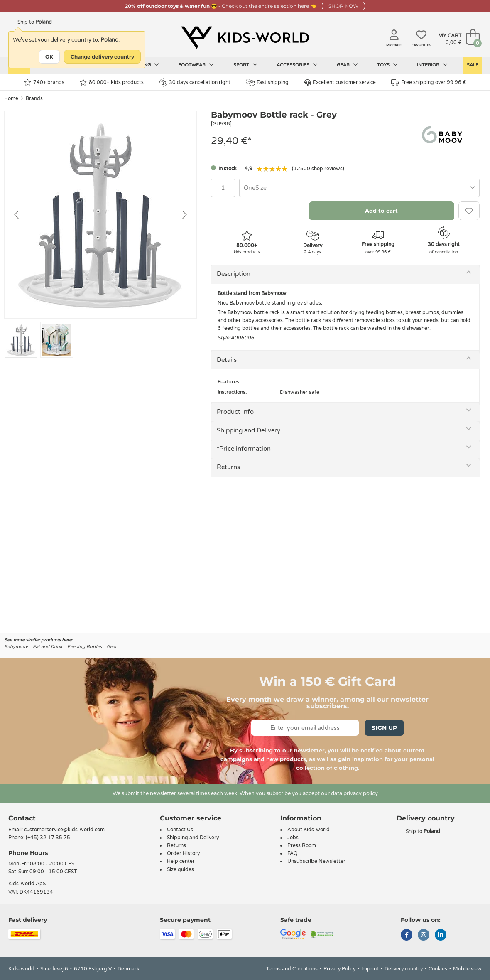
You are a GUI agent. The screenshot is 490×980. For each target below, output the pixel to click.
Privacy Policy (339, 969)
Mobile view (467, 969)
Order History (183, 853)
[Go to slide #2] (57, 340)
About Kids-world (309, 830)
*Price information (244, 449)
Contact (22, 818)
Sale (473, 65)
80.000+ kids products (112, 82)
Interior (432, 65)
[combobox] (359, 188)
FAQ (293, 853)
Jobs (293, 838)
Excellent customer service (340, 82)
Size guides (180, 869)
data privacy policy (354, 793)
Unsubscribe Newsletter (316, 861)
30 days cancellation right (195, 82)
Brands (34, 98)
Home (11, 98)
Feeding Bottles (85, 647)
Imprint (370, 969)
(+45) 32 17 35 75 (48, 838)
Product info (235, 412)
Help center (181, 861)
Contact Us (180, 830)
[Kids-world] (245, 38)
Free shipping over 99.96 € (429, 82)
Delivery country (404, 969)
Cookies (438, 969)
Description (234, 274)
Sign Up (384, 728)
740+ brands (44, 82)
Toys (387, 65)
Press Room (302, 845)
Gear (347, 65)
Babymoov (16, 647)
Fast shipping (267, 82)
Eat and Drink (48, 647)
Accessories (297, 65)
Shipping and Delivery (249, 430)
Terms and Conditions (292, 969)
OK (49, 57)
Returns (228, 467)
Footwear (196, 65)
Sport (245, 65)
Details (227, 360)
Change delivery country (102, 57)
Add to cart (381, 211)
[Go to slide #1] (21, 340)
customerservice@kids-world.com (64, 830)
